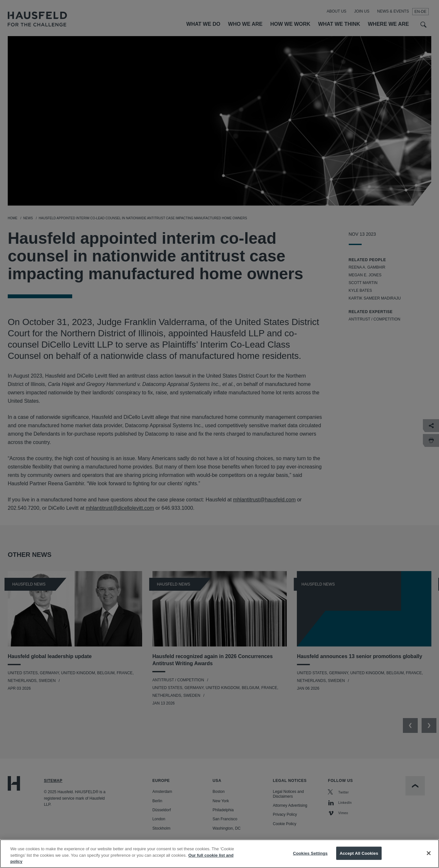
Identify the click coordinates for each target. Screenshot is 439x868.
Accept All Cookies (359, 858)
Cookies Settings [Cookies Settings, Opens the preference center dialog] (310, 858)
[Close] (429, 858)
